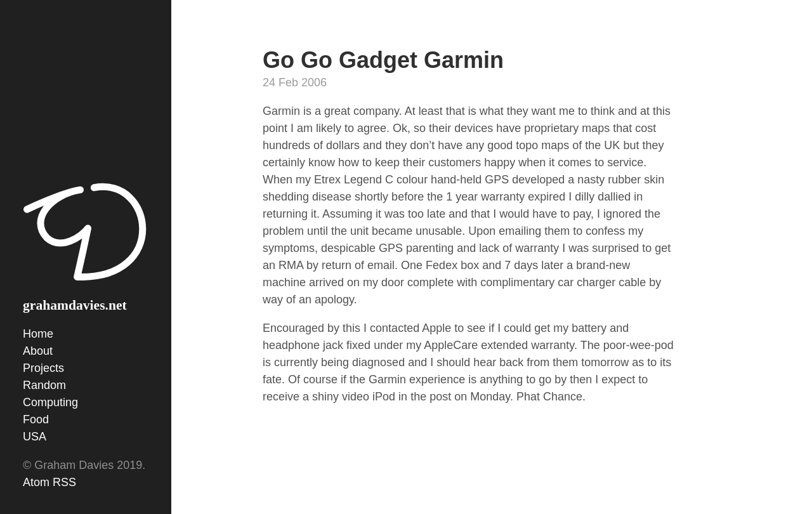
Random (44, 385)
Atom (36, 482)
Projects (43, 368)
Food (36, 419)
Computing (50, 402)
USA (35, 437)
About (38, 351)
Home (38, 334)
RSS (64, 482)
